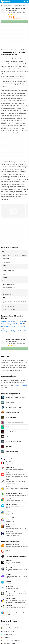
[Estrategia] (16, 6)
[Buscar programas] (24, 2)
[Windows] (6, 6)
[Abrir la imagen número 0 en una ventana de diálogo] (13, 211)
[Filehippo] (6, 2)
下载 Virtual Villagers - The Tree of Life (12, 324)
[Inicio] (2, 6)
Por (11, 13)
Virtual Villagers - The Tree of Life (17, 340)
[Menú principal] (27, 2)
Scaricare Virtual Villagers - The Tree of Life (13, 321)
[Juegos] (11, 6)
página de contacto (21, 385)
